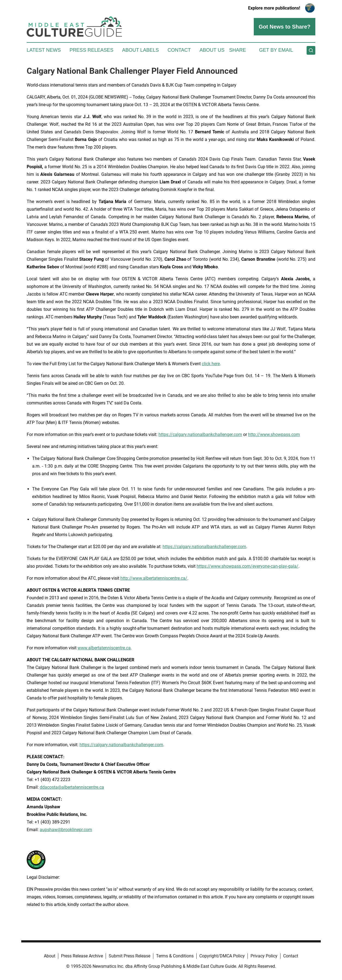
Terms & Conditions (175, 956)
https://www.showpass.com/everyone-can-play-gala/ (248, 566)
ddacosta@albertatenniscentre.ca (72, 787)
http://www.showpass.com (274, 434)
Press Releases (91, 50)
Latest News (44, 50)
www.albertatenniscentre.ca (104, 648)
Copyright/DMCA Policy (222, 956)
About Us (212, 50)
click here (211, 364)
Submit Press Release (129, 956)
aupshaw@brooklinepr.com (66, 830)
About (50, 956)
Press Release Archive (82, 956)
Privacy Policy (264, 956)
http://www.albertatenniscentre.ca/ (154, 578)
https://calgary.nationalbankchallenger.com (200, 434)
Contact (179, 50)
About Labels (140, 50)
